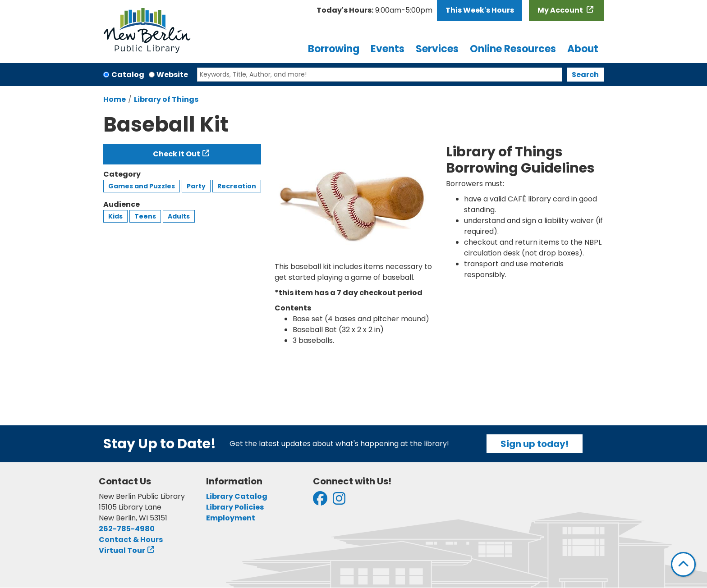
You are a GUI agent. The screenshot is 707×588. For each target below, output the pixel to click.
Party (196, 186)
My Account (561, 10)
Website (172, 75)
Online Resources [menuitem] (513, 49)
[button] (374, 10)
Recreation (237, 186)
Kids (115, 216)
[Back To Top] (683, 564)
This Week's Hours (480, 10)
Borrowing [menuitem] (334, 49)
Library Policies (235, 507)
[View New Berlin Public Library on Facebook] (320, 501)
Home (115, 99)
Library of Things (166, 99)
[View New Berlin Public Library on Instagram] (339, 501)
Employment (231, 518)
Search (585, 75)
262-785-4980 (127, 529)
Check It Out (177, 154)
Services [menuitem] (437, 49)
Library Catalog (237, 496)
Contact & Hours (131, 540)
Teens (145, 216)
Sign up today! (535, 444)
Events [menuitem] (388, 49)
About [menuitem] (583, 49)
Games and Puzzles (142, 186)
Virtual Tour (122, 550)
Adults (179, 216)
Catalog (128, 75)
